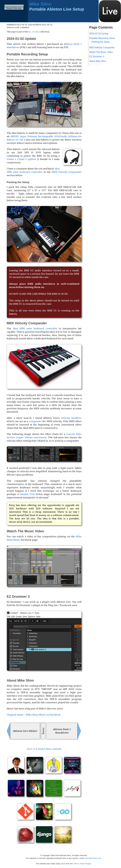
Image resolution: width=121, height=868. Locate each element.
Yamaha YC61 (27, 494)
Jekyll (63, 864)
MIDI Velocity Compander (67, 172)
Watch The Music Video (101, 52)
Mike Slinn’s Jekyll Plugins (80, 864)
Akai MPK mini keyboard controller (35, 329)
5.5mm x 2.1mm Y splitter (21, 159)
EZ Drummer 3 (97, 57)
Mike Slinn (40, 4)
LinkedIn (57, 749)
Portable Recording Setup (102, 38)
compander (35, 421)
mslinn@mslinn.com (93, 858)
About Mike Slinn (98, 61)
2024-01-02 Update (99, 34)
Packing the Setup (101, 42)
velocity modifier (71, 418)
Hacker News (45, 749)
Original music (15, 715)
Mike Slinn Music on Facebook (43, 715)
